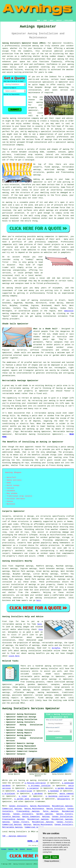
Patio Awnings (51, 811)
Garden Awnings (45, 814)
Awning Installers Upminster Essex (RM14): (24, 43)
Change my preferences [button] (52, 861)
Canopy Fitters (21, 822)
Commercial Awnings (12, 809)
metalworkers (64, 799)
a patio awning (66, 447)
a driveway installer (40, 786)
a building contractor (58, 796)
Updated (22, 849)
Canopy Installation (62, 817)
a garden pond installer (27, 799)
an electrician (25, 791)
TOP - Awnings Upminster (15, 836)
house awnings (23, 690)
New (17, 849)
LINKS (45, 21)
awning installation (46, 598)
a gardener (37, 794)
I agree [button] (46, 857)
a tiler (23, 796)
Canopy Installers (18, 806)
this (41, 629)
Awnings (62, 579)
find (11, 566)
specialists (8, 595)
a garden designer (65, 788)
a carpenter (33, 788)
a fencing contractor (35, 783)
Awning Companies (31, 817)
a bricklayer (9, 794)
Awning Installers (56, 809)
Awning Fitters (65, 814)
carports (16, 527)
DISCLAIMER (69, 21)
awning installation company (24, 118)
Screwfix (56, 648)
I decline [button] (55, 857)
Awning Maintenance (40, 806)
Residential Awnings (62, 806)
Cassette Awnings (11, 817)
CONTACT (59, 21)
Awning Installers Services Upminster (31, 709)
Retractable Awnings (12, 827)
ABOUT (52, 21)
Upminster (69, 311)
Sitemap (4, 849)
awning (61, 59)
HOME (39, 21)
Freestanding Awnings (28, 811)
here (39, 600)
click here (14, 656)
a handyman (53, 791)
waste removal (67, 794)
